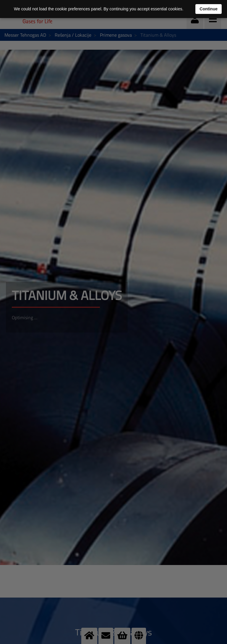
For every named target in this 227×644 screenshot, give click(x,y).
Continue (209, 9)
